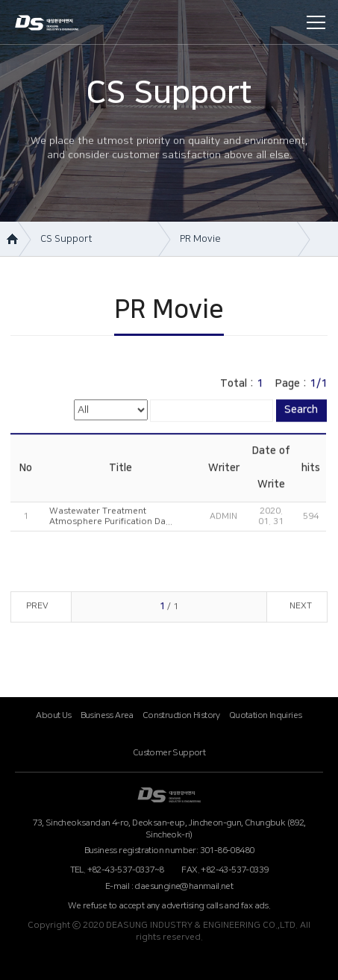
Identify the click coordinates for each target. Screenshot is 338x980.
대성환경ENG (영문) (169, 795)
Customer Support (169, 753)
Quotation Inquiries (266, 715)
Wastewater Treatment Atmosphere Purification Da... (111, 518)
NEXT (301, 608)
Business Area (107, 715)
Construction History (181, 715)
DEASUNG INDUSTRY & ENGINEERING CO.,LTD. (59, 24)
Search (301, 412)
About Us (53, 715)
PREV (37, 608)
